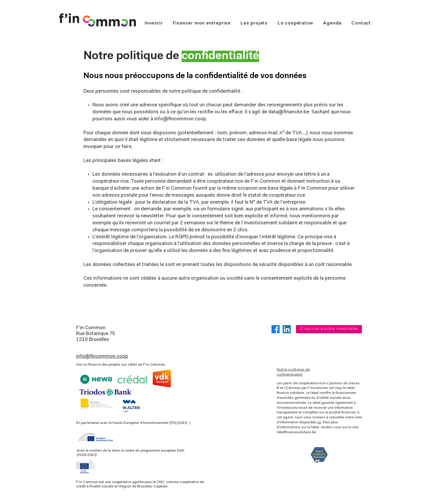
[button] (295, 23)
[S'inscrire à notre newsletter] (329, 329)
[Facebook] (276, 329)
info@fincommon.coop (180, 119)
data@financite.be (289, 112)
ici (319, 422)
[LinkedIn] (287, 329)
